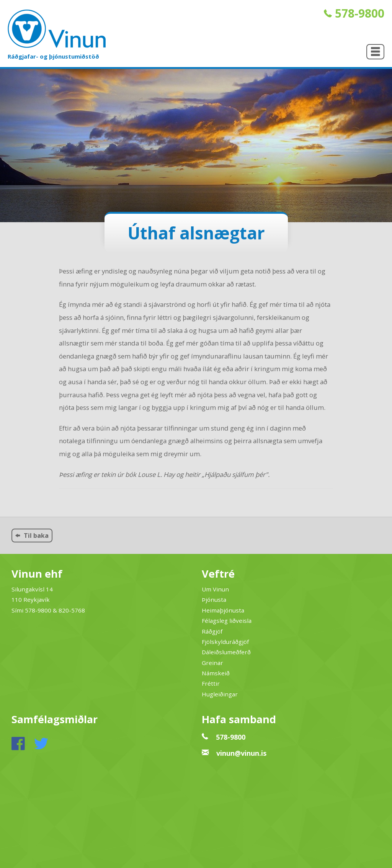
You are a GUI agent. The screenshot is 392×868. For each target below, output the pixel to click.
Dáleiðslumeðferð (226, 652)
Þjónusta (214, 599)
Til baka (32, 536)
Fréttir (211, 683)
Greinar (212, 663)
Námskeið (216, 673)
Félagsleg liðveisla (227, 621)
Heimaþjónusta (223, 610)
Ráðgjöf (212, 631)
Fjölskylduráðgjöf (225, 642)
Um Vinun (215, 589)
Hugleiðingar (220, 694)
